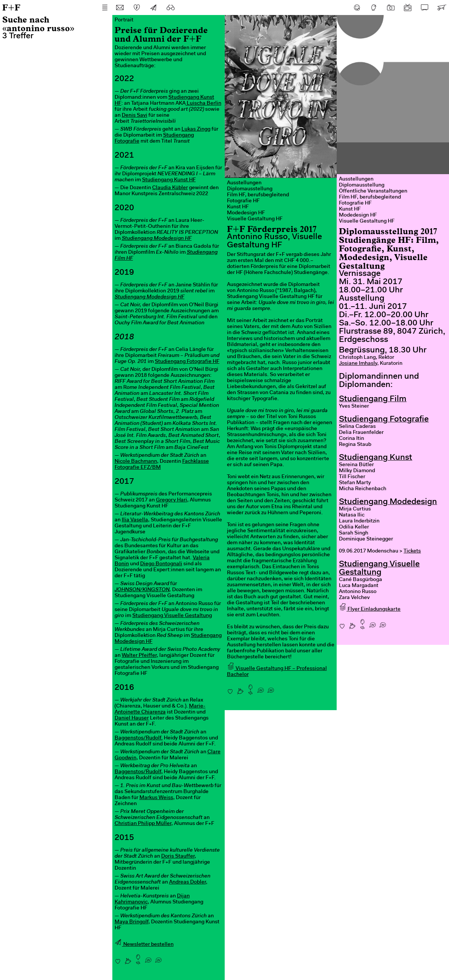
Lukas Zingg (196, 129)
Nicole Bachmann (136, 462)
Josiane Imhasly (358, 364)
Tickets (412, 551)
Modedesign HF (246, 213)
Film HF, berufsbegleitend (258, 195)
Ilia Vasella (135, 520)
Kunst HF (238, 207)
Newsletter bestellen (144, 945)
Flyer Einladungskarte (370, 610)
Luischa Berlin (203, 104)
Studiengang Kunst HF (169, 180)
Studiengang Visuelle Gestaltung (172, 616)
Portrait (124, 20)
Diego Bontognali (161, 564)
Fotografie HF (243, 201)
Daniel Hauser (132, 718)
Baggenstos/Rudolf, (139, 772)
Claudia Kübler (170, 188)
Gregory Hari (172, 500)
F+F (11, 7)
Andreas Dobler (187, 882)
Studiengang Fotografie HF (187, 362)
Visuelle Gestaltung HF (255, 219)
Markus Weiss (156, 798)
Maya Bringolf (132, 922)
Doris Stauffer (178, 857)
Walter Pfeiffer (139, 656)
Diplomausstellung (250, 189)
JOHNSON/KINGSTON (142, 590)
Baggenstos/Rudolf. (139, 738)
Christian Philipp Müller (143, 824)
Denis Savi (135, 116)
